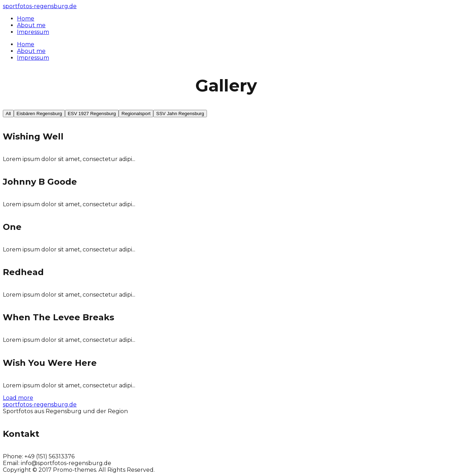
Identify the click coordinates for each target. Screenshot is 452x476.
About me (31, 51)
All (8, 114)
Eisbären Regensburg (39, 114)
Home (26, 44)
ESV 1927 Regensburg (92, 114)
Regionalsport (136, 114)
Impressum (33, 58)
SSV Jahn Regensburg (180, 114)
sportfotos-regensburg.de (40, 6)
